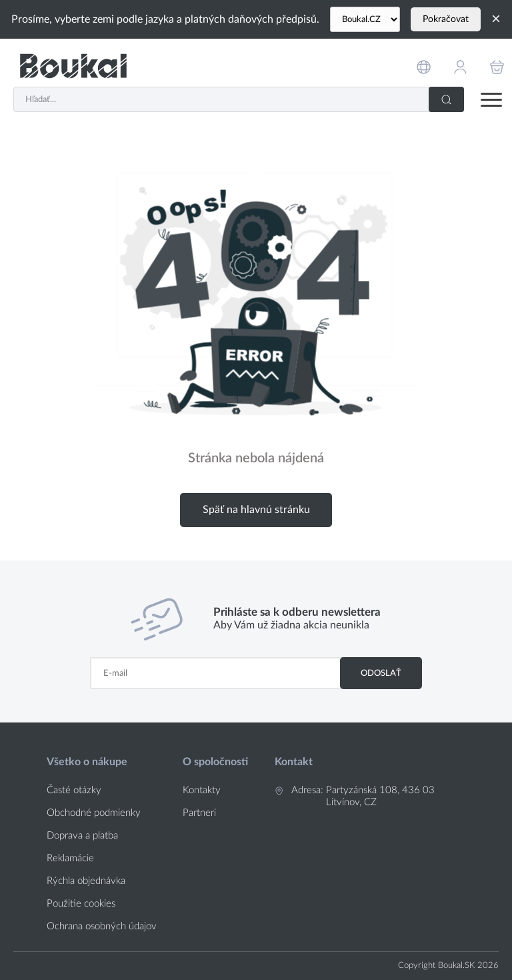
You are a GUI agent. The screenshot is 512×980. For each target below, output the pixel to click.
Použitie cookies (81, 904)
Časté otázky (74, 790)
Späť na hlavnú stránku (256, 510)
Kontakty (202, 790)
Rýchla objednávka (86, 881)
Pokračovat (446, 19)
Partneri (199, 813)
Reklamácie (70, 858)
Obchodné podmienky (94, 813)
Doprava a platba (82, 836)
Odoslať (381, 673)
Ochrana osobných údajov (102, 926)
